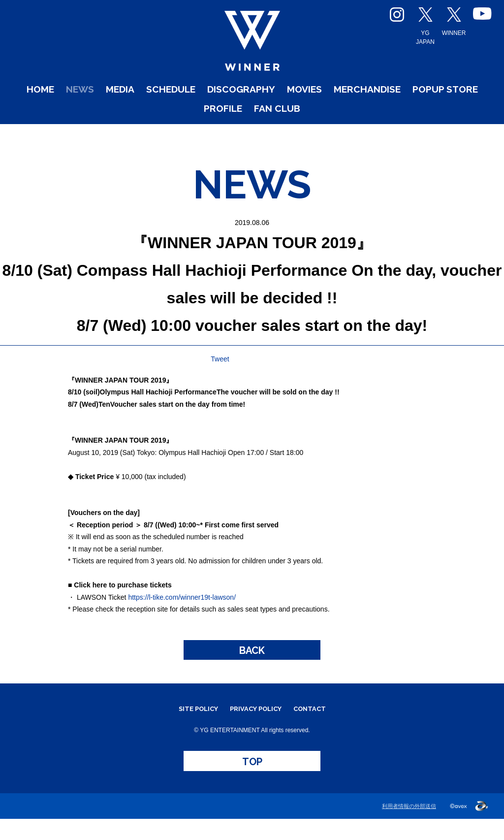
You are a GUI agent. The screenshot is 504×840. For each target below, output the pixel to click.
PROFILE (263, 126)
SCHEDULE (199, 108)
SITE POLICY (189, 719)
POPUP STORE (186, 126)
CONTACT (319, 719)
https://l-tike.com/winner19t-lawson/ (182, 597)
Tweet (220, 359)
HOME (39, 108)
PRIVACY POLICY (256, 719)
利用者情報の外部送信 (409, 827)
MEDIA (136, 108)
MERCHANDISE (440, 108)
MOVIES (362, 108)
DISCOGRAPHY (285, 108)
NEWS (87, 108)
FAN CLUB (330, 126)
